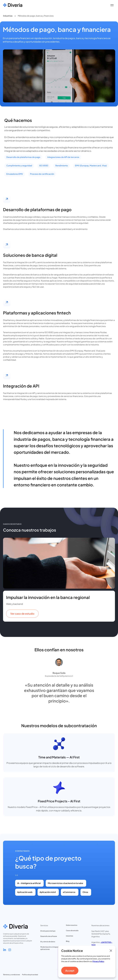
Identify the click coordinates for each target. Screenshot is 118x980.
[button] (112, 5)
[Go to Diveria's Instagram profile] (10, 950)
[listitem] (59, 580)
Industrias (8, 16)
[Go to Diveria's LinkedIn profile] (5, 950)
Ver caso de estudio (22, 614)
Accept (70, 971)
